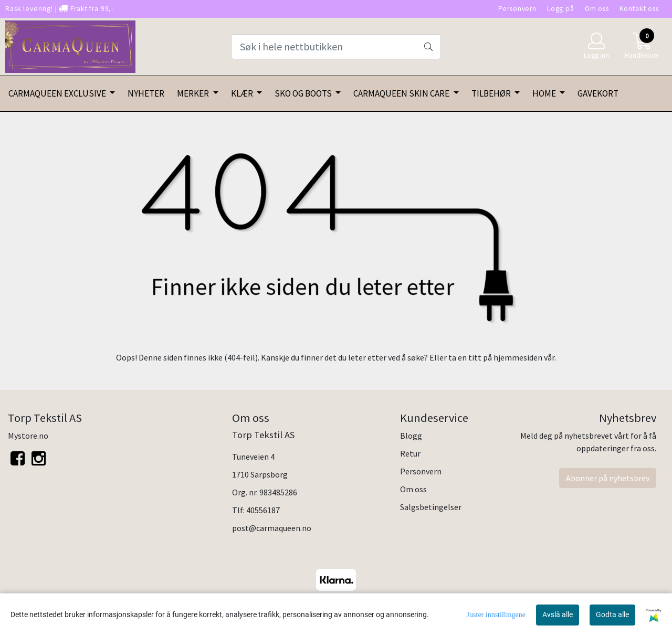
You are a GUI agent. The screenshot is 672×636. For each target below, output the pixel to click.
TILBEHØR (492, 93)
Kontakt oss (639, 9)
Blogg (411, 436)
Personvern (518, 9)
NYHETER (146, 93)
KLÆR (243, 93)
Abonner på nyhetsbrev (608, 478)
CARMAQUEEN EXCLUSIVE (58, 93)
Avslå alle (558, 614)
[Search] (336, 47)
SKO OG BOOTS (304, 93)
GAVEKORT (598, 93)
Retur (410, 453)
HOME (545, 93)
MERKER (194, 93)
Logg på (561, 9)
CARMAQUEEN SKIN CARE (402, 93)
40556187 (263, 510)
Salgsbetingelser (431, 507)
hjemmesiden (518, 357)
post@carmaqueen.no (272, 528)
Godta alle (612, 614)
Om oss (597, 9)
